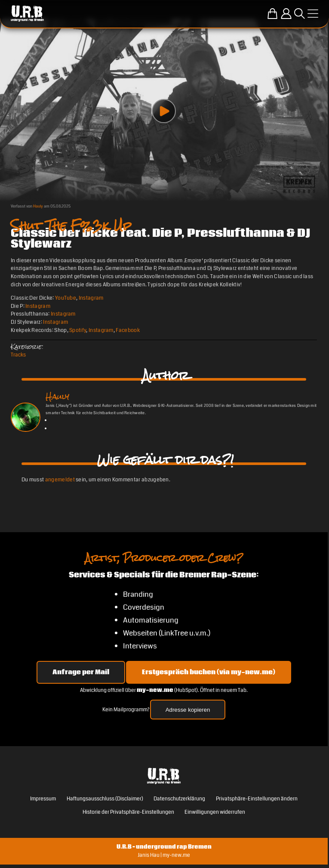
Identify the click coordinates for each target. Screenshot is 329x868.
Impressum (43, 799)
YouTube (66, 298)
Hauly (38, 206)
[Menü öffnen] (313, 14)
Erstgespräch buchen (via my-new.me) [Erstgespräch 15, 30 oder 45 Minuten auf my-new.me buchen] (209, 672)
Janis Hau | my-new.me (164, 855)
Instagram (91, 298)
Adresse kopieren (188, 710)
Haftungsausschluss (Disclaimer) (105, 799)
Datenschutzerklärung (179, 799)
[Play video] (164, 111)
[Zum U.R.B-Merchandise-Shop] (272, 14)
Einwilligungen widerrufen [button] (215, 812)
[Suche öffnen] (300, 14)
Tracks (18, 355)
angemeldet (60, 480)
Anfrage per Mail (81, 672)
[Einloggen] (286, 14)
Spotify (78, 330)
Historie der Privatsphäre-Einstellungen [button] (128, 812)
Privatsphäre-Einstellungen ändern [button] (257, 799)
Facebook (128, 330)
